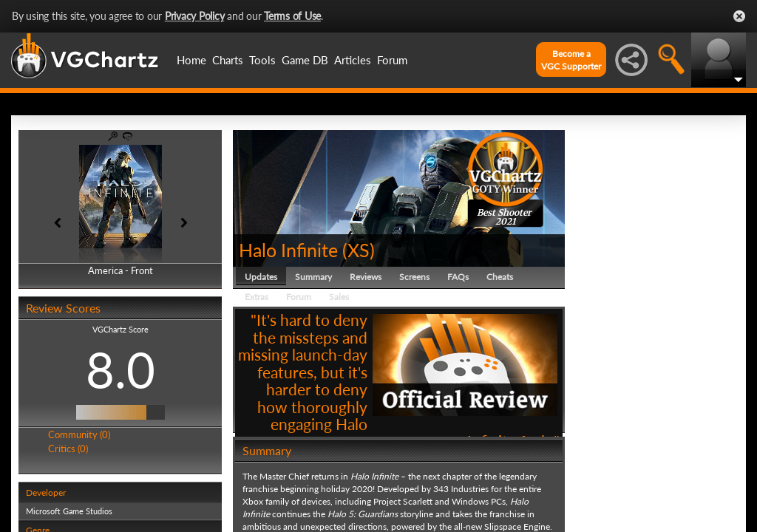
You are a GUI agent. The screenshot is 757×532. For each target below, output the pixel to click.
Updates (261, 277)
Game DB (305, 60)
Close (739, 16)
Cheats (500, 277)
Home (191, 60)
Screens (414, 277)
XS (359, 250)
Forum (392, 60)
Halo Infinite (288, 250)
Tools (262, 60)
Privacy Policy (195, 16)
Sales (339, 297)
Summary (313, 277)
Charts (228, 60)
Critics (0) (68, 449)
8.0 (120, 369)
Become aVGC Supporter (571, 60)
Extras (257, 297)
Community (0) (79, 434)
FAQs (458, 277)
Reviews (366, 277)
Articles (353, 60)
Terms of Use (292, 16)
